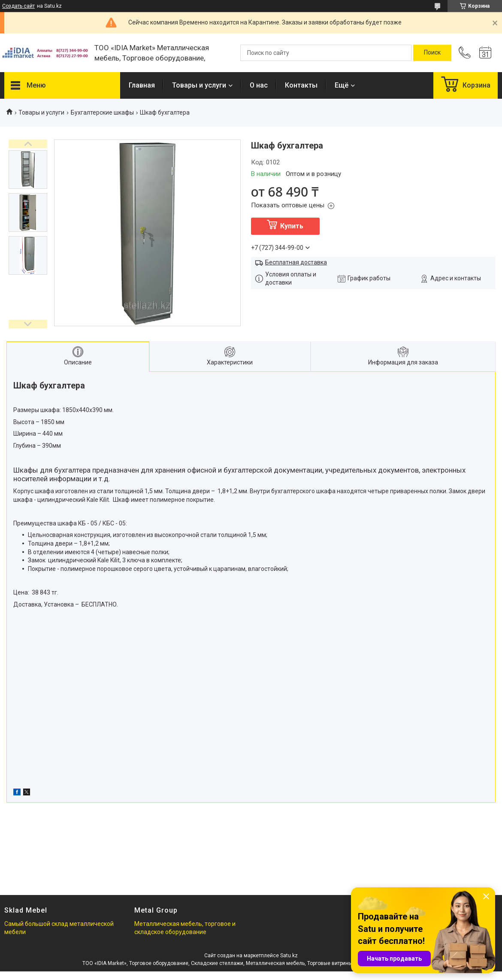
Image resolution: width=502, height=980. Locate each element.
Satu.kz (289, 956)
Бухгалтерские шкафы (102, 112)
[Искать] (432, 53)
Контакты (301, 85)
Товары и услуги (199, 85)
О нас (259, 85)
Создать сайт (18, 6)
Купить (292, 226)
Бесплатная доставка (296, 262)
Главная (142, 85)
